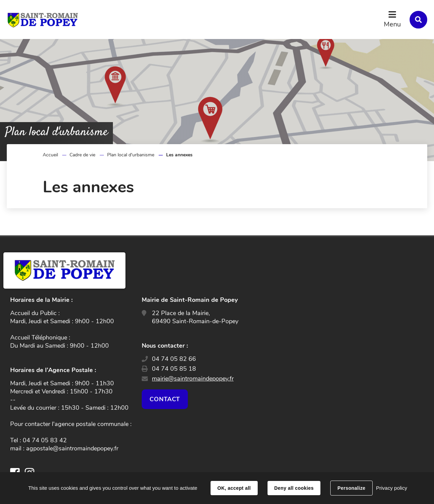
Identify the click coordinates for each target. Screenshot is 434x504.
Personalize (351, 488)
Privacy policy (392, 488)
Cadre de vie (82, 155)
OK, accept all (234, 488)
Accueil (50, 155)
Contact (165, 399)
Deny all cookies (294, 488)
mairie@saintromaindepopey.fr (193, 379)
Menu (392, 24)
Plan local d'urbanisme (131, 155)
